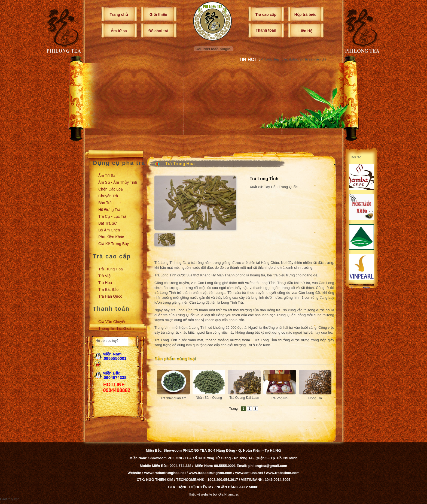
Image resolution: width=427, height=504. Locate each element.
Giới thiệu (158, 14)
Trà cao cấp (266, 14)
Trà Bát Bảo (108, 289)
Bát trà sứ (107, 223)
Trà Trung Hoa (111, 269)
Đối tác (356, 157)
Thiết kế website (200, 494)
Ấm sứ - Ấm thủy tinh (118, 182)
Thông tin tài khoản (116, 328)
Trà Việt (105, 276)
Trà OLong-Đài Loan (244, 398)
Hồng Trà (315, 398)
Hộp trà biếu (305, 14)
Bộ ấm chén (109, 230)
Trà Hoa (105, 283)
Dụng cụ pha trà (119, 163)
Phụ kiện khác (111, 237)
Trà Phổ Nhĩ (280, 398)
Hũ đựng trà (109, 210)
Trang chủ (119, 14)
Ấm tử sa (119, 31)
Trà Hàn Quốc (110, 296)
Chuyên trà (108, 196)
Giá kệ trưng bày (114, 244)
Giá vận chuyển (112, 322)
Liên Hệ (305, 31)
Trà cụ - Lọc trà (112, 216)
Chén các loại (111, 189)
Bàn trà (105, 203)
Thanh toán (266, 30)
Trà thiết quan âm (173, 398)
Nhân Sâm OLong (209, 398)
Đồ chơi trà (158, 31)
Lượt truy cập (10, 499)
